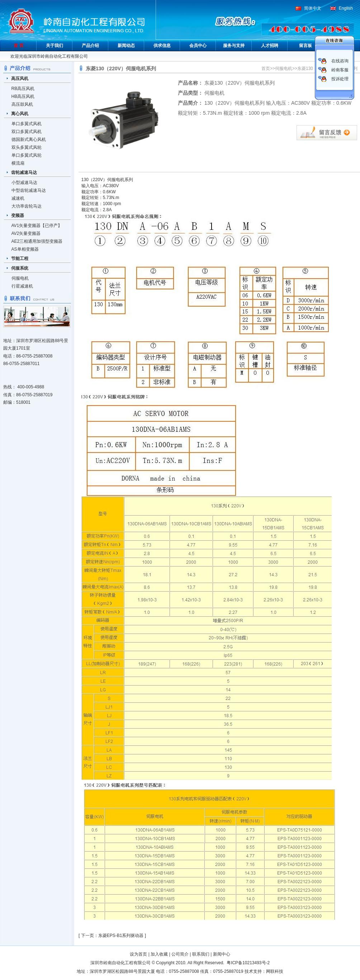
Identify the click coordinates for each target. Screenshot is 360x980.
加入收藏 (159, 954)
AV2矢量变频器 (26, 233)
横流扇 (18, 163)
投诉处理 (340, 79)
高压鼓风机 (22, 104)
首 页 (18, 46)
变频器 (18, 216)
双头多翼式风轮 (27, 147)
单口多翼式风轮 (27, 155)
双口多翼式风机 (27, 132)
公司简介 (180, 954)
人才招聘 (270, 46)
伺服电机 (20, 278)
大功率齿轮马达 (27, 206)
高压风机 (20, 79)
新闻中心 (222, 954)
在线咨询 (340, 61)
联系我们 (201, 954)
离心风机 (20, 114)
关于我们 (55, 46)
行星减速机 (22, 286)
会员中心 (198, 46)
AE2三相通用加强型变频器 (37, 241)
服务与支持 (234, 46)
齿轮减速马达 (24, 172)
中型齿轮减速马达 (29, 190)
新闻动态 (126, 46)
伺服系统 (20, 268)
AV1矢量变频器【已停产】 (37, 226)
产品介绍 (90, 46)
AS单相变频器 (25, 249)
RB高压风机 (23, 89)
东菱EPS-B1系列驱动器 (121, 936)
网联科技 (275, 971)
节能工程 (20, 259)
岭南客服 (340, 70)
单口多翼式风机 (27, 124)
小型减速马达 (24, 183)
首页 (266, 68)
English (346, 8)
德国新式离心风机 (29, 139)
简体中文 (313, 8)
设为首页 (138, 954)
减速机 (18, 198)
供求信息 (162, 46)
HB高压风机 (23, 96)
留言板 (305, 46)
